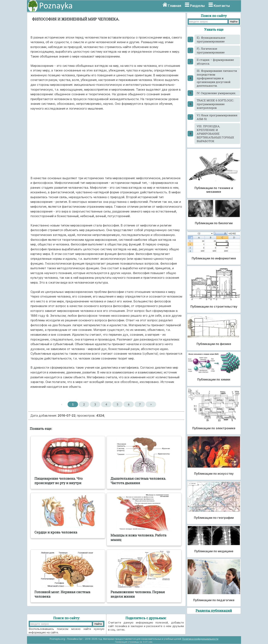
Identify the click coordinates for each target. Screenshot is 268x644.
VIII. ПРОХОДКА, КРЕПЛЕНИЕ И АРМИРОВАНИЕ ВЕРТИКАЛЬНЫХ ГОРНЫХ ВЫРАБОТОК (215, 134)
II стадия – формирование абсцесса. (215, 62)
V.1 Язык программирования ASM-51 (217, 117)
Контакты (222, 6)
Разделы (197, 6)
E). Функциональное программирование (211, 39)
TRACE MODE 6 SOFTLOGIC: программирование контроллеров (215, 104)
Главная (174, 6)
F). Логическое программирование (211, 50)
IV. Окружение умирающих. (216, 93)
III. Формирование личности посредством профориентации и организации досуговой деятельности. (217, 78)
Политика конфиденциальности (200, 639)
